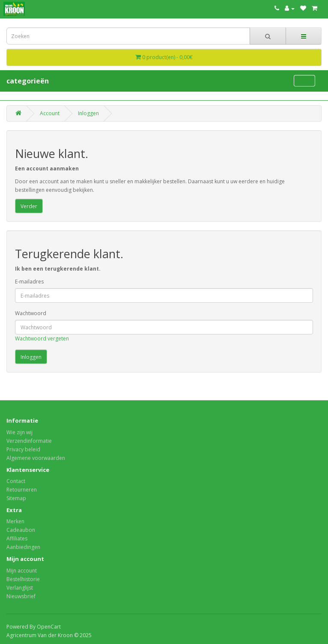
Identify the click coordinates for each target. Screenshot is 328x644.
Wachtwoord (31, 313)
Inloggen (88, 113)
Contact (16, 481)
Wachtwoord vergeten (42, 338)
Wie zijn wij (19, 432)
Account (50, 113)
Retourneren (22, 490)
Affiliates (17, 538)
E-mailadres (29, 282)
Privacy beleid (23, 449)
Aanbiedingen (23, 547)
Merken (15, 521)
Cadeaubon (21, 530)
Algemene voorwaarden (36, 458)
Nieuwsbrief (21, 596)
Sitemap (16, 498)
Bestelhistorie (23, 579)
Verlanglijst (20, 588)
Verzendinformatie (29, 441)
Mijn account (22, 571)
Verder (29, 206)
